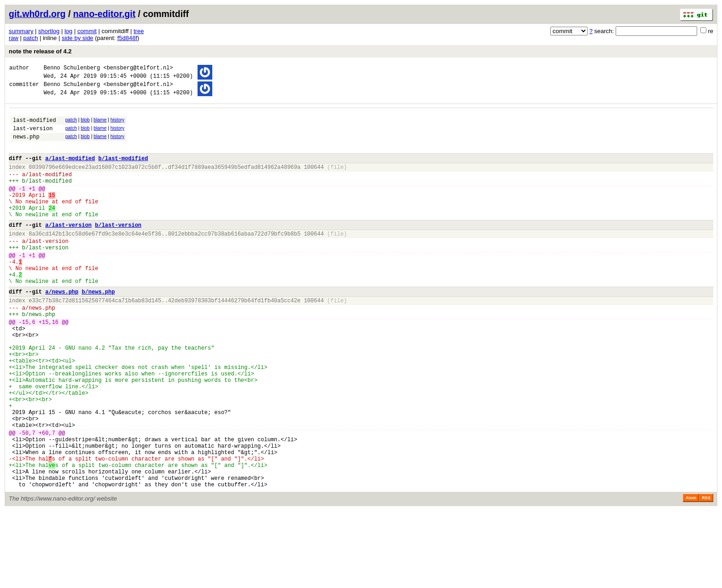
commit (87, 31)
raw (14, 38)
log (68, 31)
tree (139, 31)
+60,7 (47, 499)
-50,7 (27, 499)
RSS (706, 575)
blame (100, 125)
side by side (78, 38)
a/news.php (62, 329)
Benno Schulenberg (72, 69)
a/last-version (68, 250)
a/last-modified (70, 170)
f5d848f (127, 38)
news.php (26, 146)
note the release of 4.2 (40, 51)
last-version (33, 136)
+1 (32, 206)
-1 (22, 206)
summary (21, 31)
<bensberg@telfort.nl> (138, 69)
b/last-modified (123, 170)
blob (85, 125)
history (117, 125)
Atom (691, 575)
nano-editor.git (104, 14)
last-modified (35, 127)
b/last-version (118, 250)
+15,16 (49, 365)
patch (31, 38)
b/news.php (98, 329)
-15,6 (27, 365)
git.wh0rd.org (37, 14)
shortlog (49, 31)
